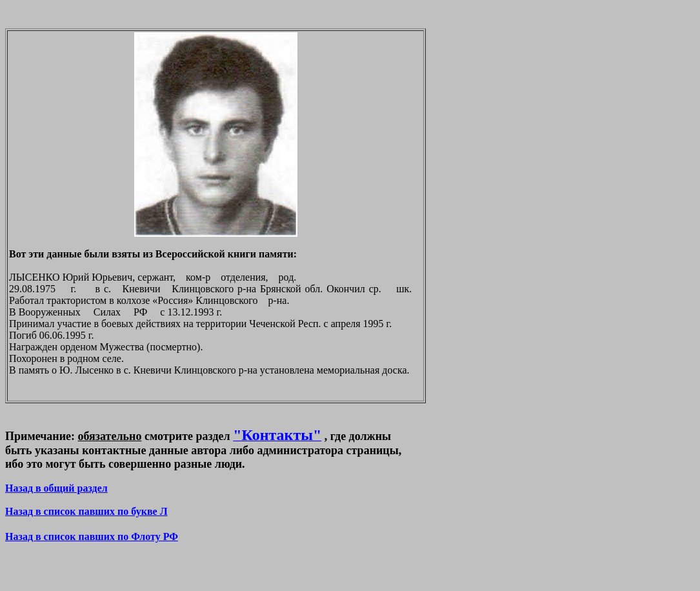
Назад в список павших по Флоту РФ (92, 536)
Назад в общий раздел (56, 488)
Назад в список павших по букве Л (86, 511)
